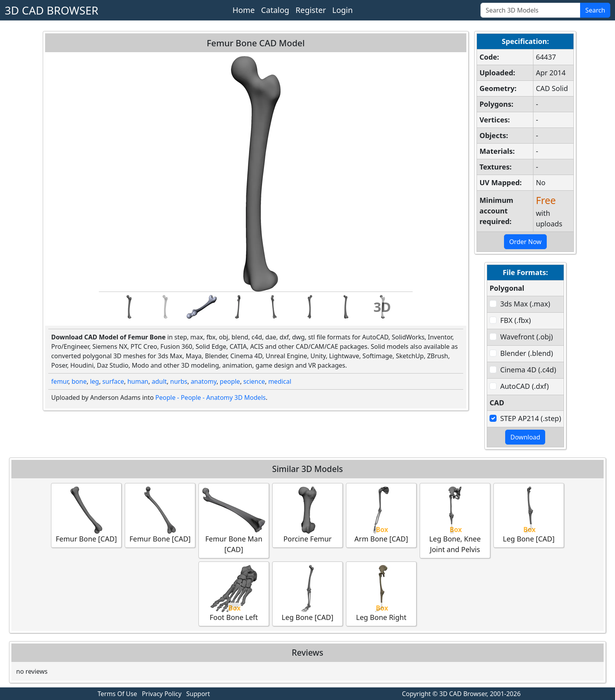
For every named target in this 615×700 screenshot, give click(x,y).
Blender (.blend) (527, 353)
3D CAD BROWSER (52, 10)
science (254, 381)
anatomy (204, 381)
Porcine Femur (307, 515)
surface (113, 381)
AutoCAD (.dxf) (524, 386)
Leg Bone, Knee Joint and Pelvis (455, 520)
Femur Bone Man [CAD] (234, 520)
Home (244, 10)
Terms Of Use (117, 694)
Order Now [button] (525, 242)
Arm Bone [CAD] (381, 515)
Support (198, 694)
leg (94, 381)
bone (79, 381)
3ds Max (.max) (525, 304)
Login (342, 10)
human (138, 381)
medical (280, 381)
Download (525, 437)
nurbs (179, 381)
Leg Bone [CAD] (529, 515)
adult (159, 381)
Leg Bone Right (381, 593)
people (230, 381)
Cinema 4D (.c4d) (528, 370)
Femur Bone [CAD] (86, 515)
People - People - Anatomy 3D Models (210, 397)
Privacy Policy (162, 694)
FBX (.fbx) (515, 320)
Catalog (275, 10)
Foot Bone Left (234, 593)
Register (311, 10)
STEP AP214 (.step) (530, 418)
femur (60, 381)
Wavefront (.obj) (526, 337)
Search (595, 10)
